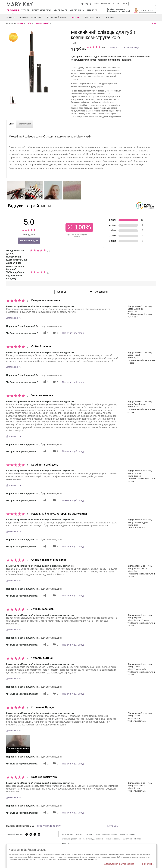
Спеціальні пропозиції (30, 17)
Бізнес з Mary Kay (42, 10)
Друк (154, 23)
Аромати (110, 17)
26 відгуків (114, 47)
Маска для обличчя (128, 834)
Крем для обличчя (110, 834)
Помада (138, 839)
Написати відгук (131, 47)
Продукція (13, 10)
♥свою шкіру (77, 10)
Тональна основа (113, 839)
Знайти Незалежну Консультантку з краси (118, 10)
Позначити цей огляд (73, 333)
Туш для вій (127, 839)
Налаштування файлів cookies (118, 864)
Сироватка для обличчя (71, 839)
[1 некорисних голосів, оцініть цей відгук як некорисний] (55, 451)
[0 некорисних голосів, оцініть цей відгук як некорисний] (55, 333)
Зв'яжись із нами (93, 834)
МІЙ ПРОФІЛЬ (60, 10)
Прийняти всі (147, 864)
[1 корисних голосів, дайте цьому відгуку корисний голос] (46, 333)
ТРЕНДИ (25, 10)
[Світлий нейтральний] (37, 61)
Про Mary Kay (86, 3)
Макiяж (75, 17)
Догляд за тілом (92, 17)
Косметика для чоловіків (93, 839)
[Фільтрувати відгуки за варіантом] (125, 292)
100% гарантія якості (118, 3)
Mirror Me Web (67, 834)
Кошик (147, 10)
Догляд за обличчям (56, 17)
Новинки (11, 17)
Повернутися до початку (48, 826)
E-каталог (80, 834)
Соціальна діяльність (101, 3)
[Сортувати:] (73, 292)
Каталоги (92, 10)
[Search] (142, 4)
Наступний (112, 826)
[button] (18, 744)
